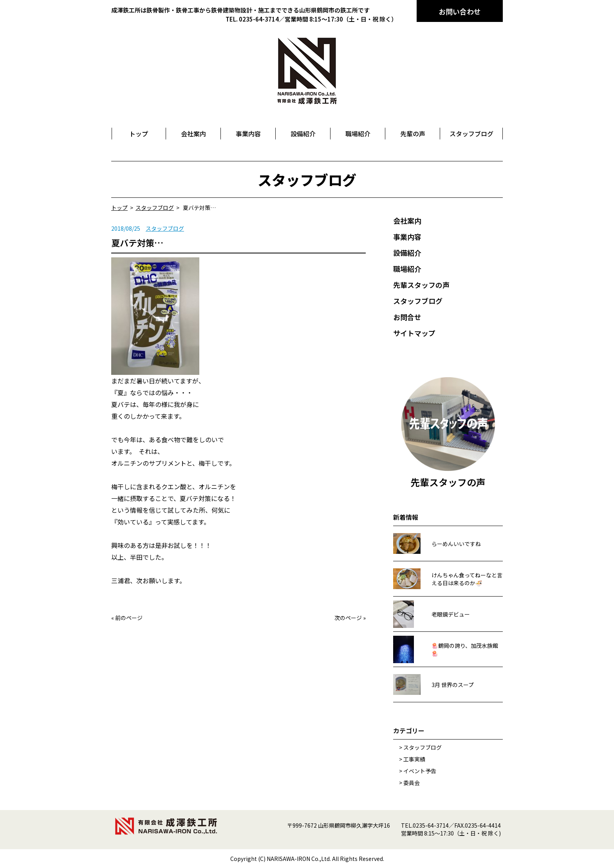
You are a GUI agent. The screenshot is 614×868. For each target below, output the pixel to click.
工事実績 (414, 759)
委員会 (412, 783)
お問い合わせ (460, 11)
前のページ (129, 618)
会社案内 (407, 221)
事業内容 (407, 237)
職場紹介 (407, 269)
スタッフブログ (165, 228)
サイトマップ (414, 333)
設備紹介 (407, 253)
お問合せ (407, 317)
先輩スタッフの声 (421, 285)
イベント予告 (420, 771)
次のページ (348, 618)
